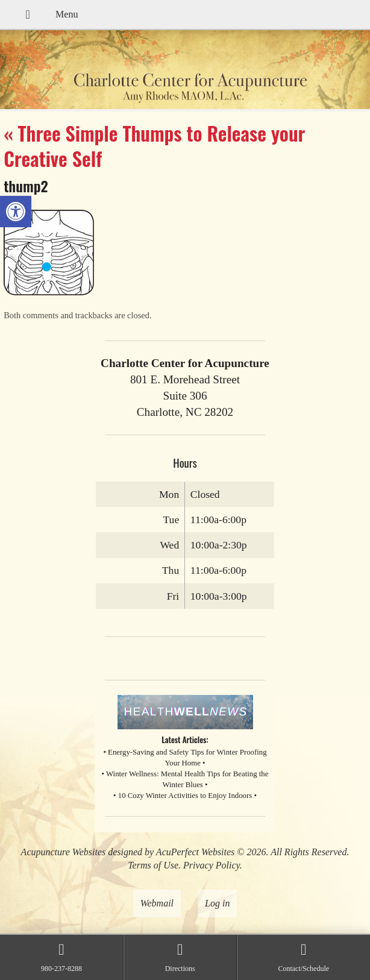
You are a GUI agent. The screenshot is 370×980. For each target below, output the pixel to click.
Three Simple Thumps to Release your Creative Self (154, 146)
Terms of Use (153, 865)
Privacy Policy (212, 865)
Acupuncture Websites (64, 852)
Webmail (157, 903)
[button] (16, 212)
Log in (217, 903)
